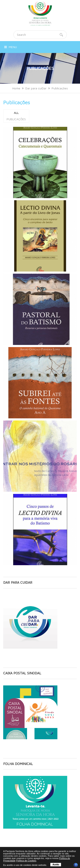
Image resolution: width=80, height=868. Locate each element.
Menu (11, 47)
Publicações (17, 102)
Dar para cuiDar (36, 88)
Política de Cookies (26, 861)
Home (16, 88)
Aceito (56, 864)
